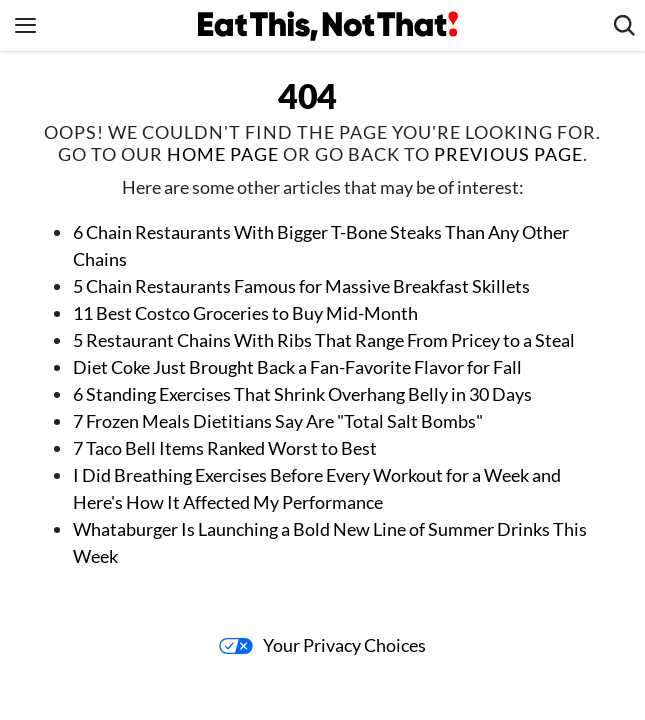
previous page (508, 154)
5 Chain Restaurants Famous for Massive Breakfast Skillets (301, 286)
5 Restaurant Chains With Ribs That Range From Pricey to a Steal (324, 340)
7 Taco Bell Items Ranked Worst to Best (225, 448)
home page (223, 154)
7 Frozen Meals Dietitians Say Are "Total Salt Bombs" (279, 421)
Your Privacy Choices (322, 645)
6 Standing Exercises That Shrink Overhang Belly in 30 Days (302, 394)
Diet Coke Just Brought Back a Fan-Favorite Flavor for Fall (297, 367)
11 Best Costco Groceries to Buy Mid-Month (245, 313)
